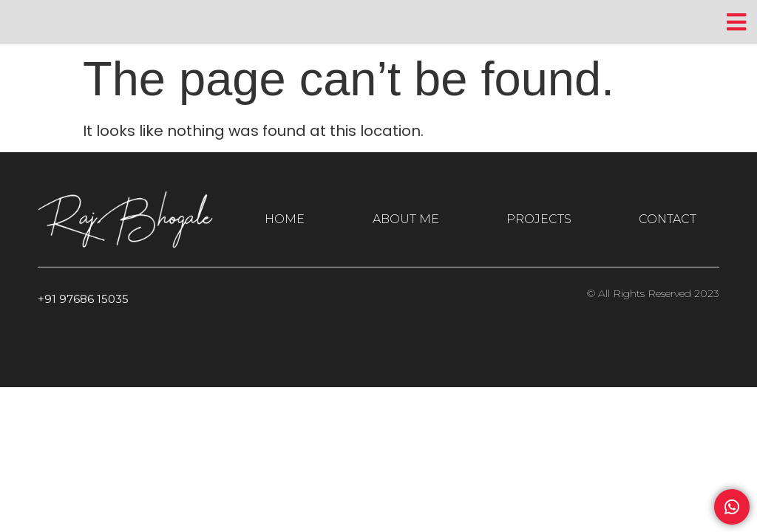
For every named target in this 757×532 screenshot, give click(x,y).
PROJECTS (539, 219)
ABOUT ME (406, 219)
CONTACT (668, 219)
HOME (285, 219)
